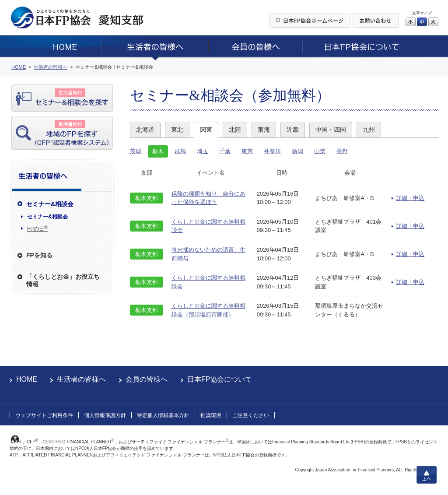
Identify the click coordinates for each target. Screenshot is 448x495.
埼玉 (203, 151)
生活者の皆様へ (81, 379)
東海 (264, 130)
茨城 (136, 151)
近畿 (293, 130)
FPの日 (37, 228)
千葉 (225, 151)
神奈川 (272, 151)
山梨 (320, 151)
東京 (247, 151)
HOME (27, 379)
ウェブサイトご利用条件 (44, 415)
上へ (427, 475)
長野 (342, 151)
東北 (177, 130)
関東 (206, 130)
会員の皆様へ (147, 379)
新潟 (297, 151)
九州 (369, 130)
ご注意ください (251, 415)
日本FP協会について (220, 379)
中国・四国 (331, 130)
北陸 (235, 130)
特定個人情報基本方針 (163, 415)
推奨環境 (211, 415)
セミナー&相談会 (47, 217)
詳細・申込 (410, 198)
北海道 (145, 130)
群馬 (180, 151)
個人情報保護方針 (105, 415)
